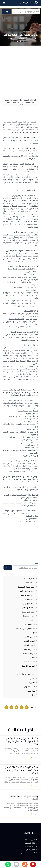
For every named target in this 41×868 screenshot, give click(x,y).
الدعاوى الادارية (29, 637)
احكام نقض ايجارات (28, 595)
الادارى (33, 620)
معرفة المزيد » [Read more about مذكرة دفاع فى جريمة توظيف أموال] (33, 814)
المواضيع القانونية (29, 666)
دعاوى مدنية (30, 683)
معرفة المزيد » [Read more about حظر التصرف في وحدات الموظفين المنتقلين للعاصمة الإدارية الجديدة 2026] (33, 757)
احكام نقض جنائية (29, 604)
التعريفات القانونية (28, 624)
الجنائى (32, 633)
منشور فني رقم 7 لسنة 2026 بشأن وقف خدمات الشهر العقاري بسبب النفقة (21, 770)
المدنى (32, 658)
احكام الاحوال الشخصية (27, 587)
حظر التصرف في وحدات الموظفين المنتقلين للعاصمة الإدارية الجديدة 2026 (22, 741)
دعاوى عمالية (30, 678)
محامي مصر (26, 2)
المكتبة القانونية (29, 662)
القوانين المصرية (29, 653)
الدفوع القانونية (29, 649)
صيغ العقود (31, 691)
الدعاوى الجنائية (29, 645)
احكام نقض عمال (29, 608)
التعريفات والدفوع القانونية (25, 628)
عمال (33, 695)
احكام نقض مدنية (29, 612)
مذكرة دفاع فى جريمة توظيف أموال (24, 797)
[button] (4, 3)
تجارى (33, 670)
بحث (6, 12)
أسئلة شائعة (31, 583)
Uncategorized (30, 579)
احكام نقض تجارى (29, 599)
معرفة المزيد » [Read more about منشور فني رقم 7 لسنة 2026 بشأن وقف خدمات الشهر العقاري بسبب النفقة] (33, 786)
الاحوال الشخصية (29, 616)
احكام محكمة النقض (27, 591)
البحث (36, 563)
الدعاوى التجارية (29, 641)
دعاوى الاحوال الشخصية (26, 674)
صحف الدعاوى (30, 687)
